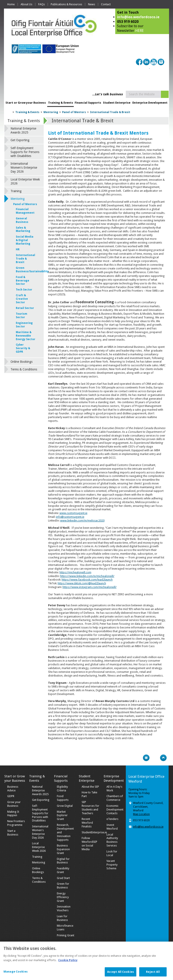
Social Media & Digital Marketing (25, 240)
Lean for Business (62, 918)
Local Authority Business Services (112, 840)
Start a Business (13, 833)
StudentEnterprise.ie (94, 832)
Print (138, 758)
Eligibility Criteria (62, 789)
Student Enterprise (117, 103)
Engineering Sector (24, 325)
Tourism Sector (22, 316)
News (92, 4)
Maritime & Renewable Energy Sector (26, 336)
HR (18, 249)
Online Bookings (22, 362)
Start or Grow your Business (26, 103)
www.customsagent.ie (73, 513)
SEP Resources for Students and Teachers (90, 808)
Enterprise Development (150, 103)
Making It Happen (13, 814)
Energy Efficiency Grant (63, 897)
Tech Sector (24, 290)
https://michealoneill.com (75, 572)
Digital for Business (63, 861)
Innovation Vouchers (64, 908)
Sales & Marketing (23, 229)
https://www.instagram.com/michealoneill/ (90, 587)
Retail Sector (25, 308)
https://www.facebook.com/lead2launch (87, 580)
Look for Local (112, 853)
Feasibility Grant (63, 870)
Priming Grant (66, 935)
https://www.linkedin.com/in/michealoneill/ (87, 576)
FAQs (41, 4)
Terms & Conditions (24, 369)
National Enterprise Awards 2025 (23, 130)
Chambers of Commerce (115, 798)
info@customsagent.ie (70, 517)
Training (16, 191)
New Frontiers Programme (16, 823)
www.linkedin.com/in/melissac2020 (82, 521)
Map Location (141, 814)
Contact (106, 4)
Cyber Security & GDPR (23, 348)
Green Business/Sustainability (26, 270)
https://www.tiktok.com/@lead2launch (82, 583)
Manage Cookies (16, 975)
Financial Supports (88, 103)
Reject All (153, 975)
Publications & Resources (66, 4)
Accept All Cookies (121, 975)
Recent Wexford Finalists (87, 823)
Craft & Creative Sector (22, 299)
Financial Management (25, 211)
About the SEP (90, 787)
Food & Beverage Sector (23, 281)
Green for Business (63, 886)
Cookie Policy (68, 963)
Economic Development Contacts (115, 809)
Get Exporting (20, 140)
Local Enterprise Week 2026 (25, 181)
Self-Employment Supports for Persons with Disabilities (25, 152)
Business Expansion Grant (63, 849)
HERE (140, 31)
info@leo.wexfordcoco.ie (138, 17)
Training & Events (61, 103)
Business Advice (13, 789)
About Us (26, 4)
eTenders (112, 819)
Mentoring (51, 112)
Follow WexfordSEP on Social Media (89, 844)
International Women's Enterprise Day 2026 (24, 168)
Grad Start (63, 878)
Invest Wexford (112, 827)
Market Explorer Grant (62, 815)
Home (11, 4)
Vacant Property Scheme (112, 865)
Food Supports (63, 798)
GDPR (11, 796)
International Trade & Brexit (110, 112)
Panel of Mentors (74, 112)
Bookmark (155, 758)
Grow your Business (14, 804)
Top (163, 758)
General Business (22, 220)
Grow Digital (65, 806)
